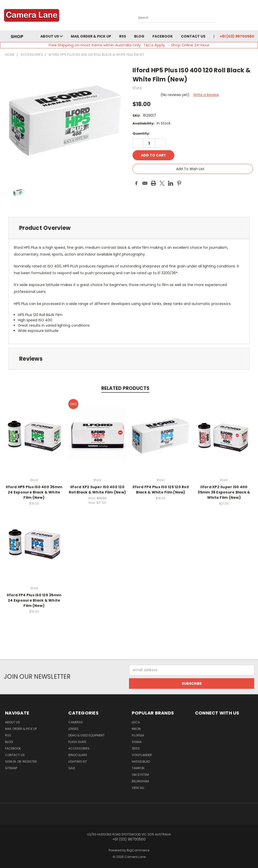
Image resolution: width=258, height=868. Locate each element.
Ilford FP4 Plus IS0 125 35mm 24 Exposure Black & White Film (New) (34, 600)
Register (30, 762)
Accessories (79, 748)
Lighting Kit (78, 762)
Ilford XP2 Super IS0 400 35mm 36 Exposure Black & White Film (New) (224, 492)
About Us (52, 36)
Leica (136, 722)
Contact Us (193, 36)
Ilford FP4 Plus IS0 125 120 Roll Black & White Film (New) (161, 490)
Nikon (136, 729)
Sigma (137, 742)
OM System (140, 775)
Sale (72, 768)
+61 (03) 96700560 (237, 36)
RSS (123, 36)
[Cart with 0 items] (253, 16)
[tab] (129, 228)
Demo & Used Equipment (86, 735)
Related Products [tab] (125, 388)
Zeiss (136, 748)
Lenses (73, 729)
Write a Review (206, 95)
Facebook (163, 36)
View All (138, 788)
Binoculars (78, 755)
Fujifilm (138, 735)
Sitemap (11, 768)
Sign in (11, 762)
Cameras (76, 722)
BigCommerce (138, 850)
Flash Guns (77, 742)
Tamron (138, 768)
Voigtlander (142, 755)
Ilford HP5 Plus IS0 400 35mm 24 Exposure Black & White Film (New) (34, 492)
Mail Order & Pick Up (91, 36)
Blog (139, 36)
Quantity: (141, 133)
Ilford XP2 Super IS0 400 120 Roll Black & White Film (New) (97, 490)
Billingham (140, 781)
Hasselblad (141, 762)
